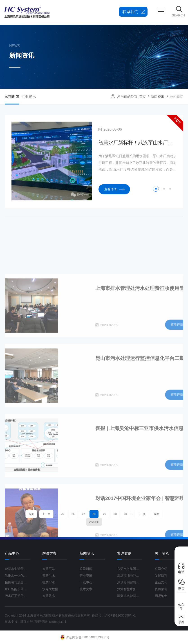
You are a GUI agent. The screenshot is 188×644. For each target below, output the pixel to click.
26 (79, 515)
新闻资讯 (157, 96)
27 (86, 515)
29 (102, 515)
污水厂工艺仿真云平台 (17, 596)
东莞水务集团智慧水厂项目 (130, 569)
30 (109, 515)
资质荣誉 (161, 589)
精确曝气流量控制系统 (17, 582)
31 (117, 515)
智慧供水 (49, 576)
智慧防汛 (49, 596)
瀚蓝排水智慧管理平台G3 (130, 596)
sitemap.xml (57, 622)
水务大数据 (50, 589)
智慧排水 (49, 582)
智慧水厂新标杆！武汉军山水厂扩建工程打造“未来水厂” (138, 143)
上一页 (59, 515)
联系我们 (130, 12)
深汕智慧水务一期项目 (130, 589)
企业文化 (161, 582)
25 (71, 515)
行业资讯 (29, 96)
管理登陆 (41, 622)
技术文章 (86, 589)
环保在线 (27, 622)
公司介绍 (161, 569)
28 (94, 515)
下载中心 (86, 582)
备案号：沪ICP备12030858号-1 (114, 615)
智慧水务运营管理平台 (17, 569)
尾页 (140, 515)
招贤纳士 (161, 596)
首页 (143, 96)
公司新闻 (12, 96)
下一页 (129, 515)
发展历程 (161, 576)
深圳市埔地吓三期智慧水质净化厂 (130, 576)
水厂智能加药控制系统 (17, 589)
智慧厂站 (49, 569)
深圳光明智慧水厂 (130, 582)
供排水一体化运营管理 (17, 576)
